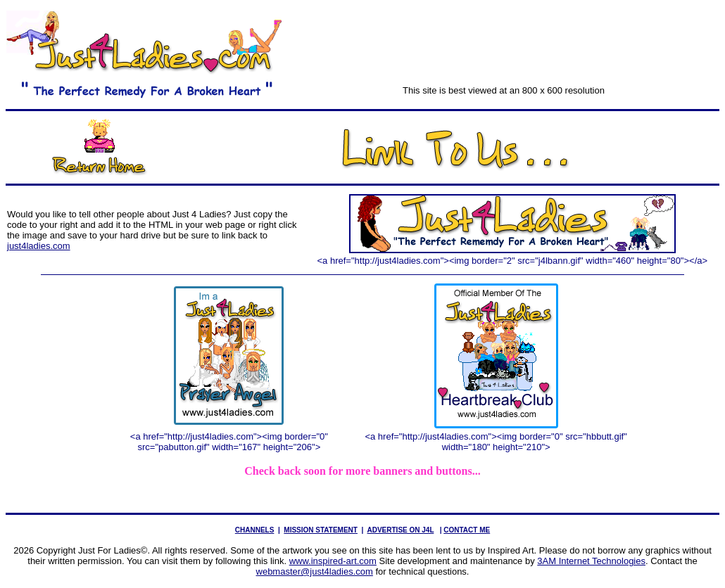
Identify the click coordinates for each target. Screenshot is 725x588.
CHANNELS (255, 530)
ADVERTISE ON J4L (400, 530)
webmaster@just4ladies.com (315, 571)
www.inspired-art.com (333, 561)
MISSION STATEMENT (321, 530)
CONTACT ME (467, 530)
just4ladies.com (39, 246)
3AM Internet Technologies (591, 561)
